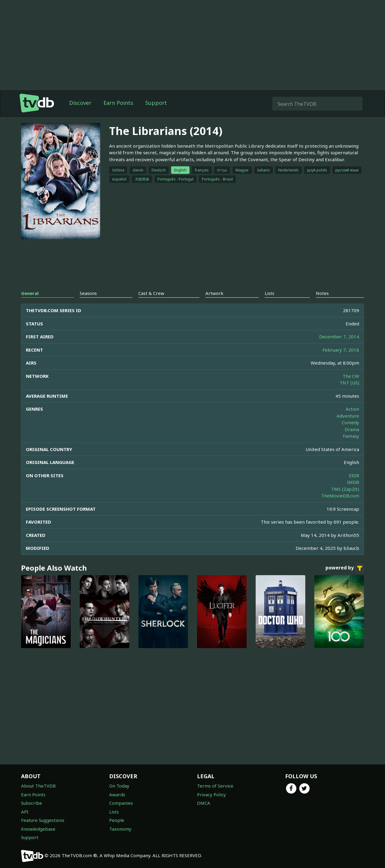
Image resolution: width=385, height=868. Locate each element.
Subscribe (32, 803)
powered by (345, 568)
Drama (352, 429)
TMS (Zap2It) (345, 489)
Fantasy (351, 436)
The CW (351, 376)
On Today (119, 786)
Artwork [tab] (214, 293)
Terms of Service (215, 786)
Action (352, 409)
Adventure (348, 416)
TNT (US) (349, 383)
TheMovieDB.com (340, 496)
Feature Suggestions (43, 820)
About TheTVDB (38, 786)
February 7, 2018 (341, 350)
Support (156, 103)
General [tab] (30, 293)
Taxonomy (120, 829)
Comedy (350, 422)
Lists (114, 812)
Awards (117, 794)
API (25, 812)
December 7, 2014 (339, 337)
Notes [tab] (322, 293)
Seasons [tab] (88, 293)
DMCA (204, 803)
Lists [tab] (269, 293)
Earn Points (118, 103)
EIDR (354, 475)
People (117, 820)
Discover (80, 103)
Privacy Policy (211, 794)
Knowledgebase (38, 829)
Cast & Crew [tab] (151, 293)
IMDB (353, 482)
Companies (121, 803)
